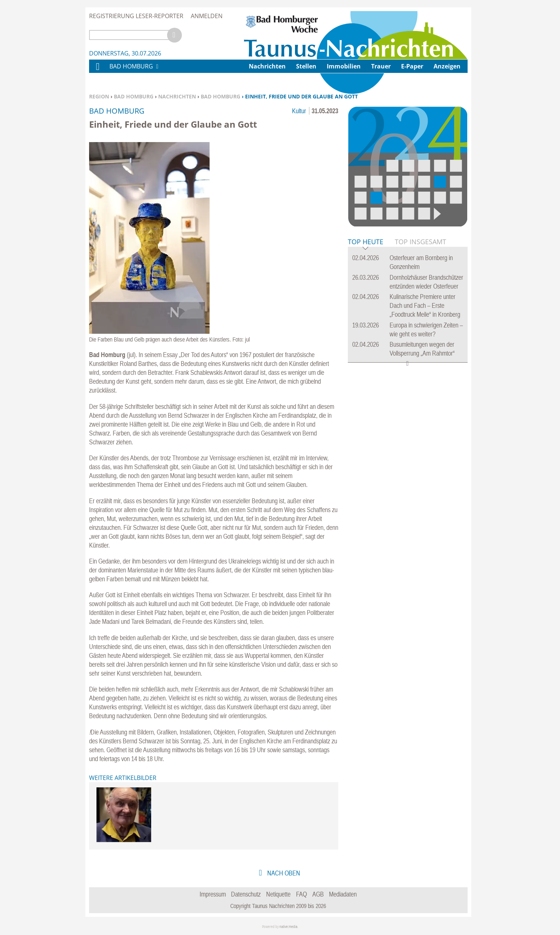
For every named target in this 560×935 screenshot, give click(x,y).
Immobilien (344, 66)
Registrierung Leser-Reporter (136, 16)
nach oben (283, 873)
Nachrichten (177, 96)
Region (99, 96)
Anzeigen (447, 66)
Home (97, 71)
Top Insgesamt (420, 242)
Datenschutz (246, 894)
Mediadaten (343, 894)
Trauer (381, 66)
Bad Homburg (134, 96)
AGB (318, 894)
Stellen (306, 66)
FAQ (301, 894)
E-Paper (412, 66)
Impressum (213, 894)
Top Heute (366, 242)
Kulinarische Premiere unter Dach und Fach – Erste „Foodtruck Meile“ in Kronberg (425, 305)
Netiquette (278, 894)
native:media (289, 927)
